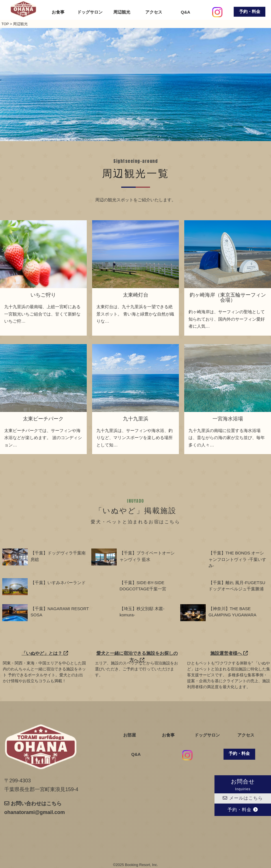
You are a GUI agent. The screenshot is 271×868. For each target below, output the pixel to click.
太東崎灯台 (136, 295)
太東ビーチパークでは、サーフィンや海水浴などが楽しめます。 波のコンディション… (43, 438)
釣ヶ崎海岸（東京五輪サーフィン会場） (228, 297)
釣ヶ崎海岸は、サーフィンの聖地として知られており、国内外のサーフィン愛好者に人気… (227, 319)
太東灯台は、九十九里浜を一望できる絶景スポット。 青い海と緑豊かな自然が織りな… (135, 314)
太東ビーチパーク (43, 419)
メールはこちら (243, 798)
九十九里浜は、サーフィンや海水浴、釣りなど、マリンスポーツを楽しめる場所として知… (135, 438)
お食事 (58, 12)
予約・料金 (250, 12)
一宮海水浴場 (228, 419)
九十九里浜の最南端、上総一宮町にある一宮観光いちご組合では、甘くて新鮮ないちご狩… (42, 314)
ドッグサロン (90, 12)
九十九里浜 (136, 419)
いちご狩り (43, 295)
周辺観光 (122, 12)
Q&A (186, 12)
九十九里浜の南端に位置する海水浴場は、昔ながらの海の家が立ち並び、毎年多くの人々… (227, 438)
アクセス (154, 12)
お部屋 (130, 735)
